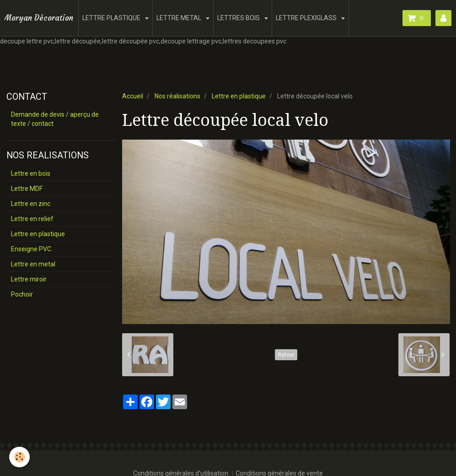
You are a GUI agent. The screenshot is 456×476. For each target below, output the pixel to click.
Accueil (133, 96)
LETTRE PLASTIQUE (112, 18)
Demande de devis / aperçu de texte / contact (55, 119)
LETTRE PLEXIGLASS (307, 18)
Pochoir (22, 294)
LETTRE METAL (180, 18)
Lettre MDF (27, 189)
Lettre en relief (32, 219)
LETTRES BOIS (239, 18)
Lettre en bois (31, 173)
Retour (286, 355)
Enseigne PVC (31, 249)
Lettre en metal (33, 264)
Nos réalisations (177, 96)
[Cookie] (19, 457)
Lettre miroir (29, 279)
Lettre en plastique (239, 96)
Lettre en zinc (31, 204)
